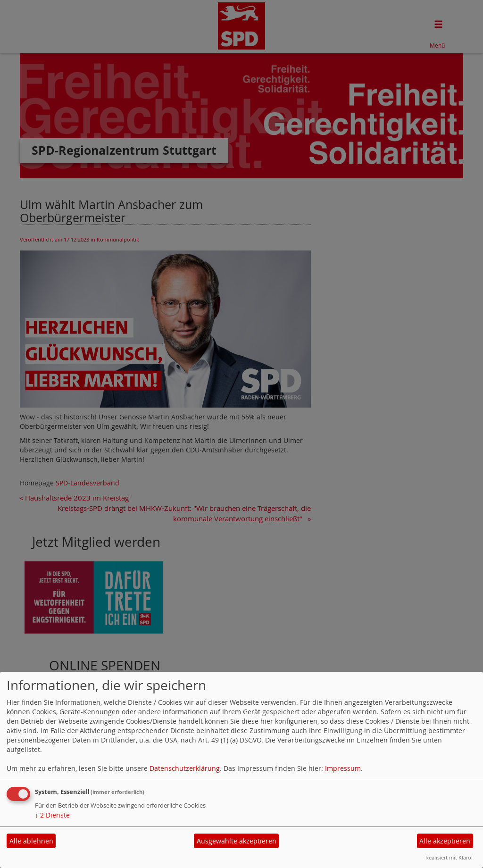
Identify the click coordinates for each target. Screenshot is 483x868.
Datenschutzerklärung (185, 768)
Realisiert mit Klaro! (449, 857)
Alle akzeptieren (445, 841)
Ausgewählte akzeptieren (237, 841)
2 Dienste (52, 815)
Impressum (343, 768)
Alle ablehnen (31, 841)
